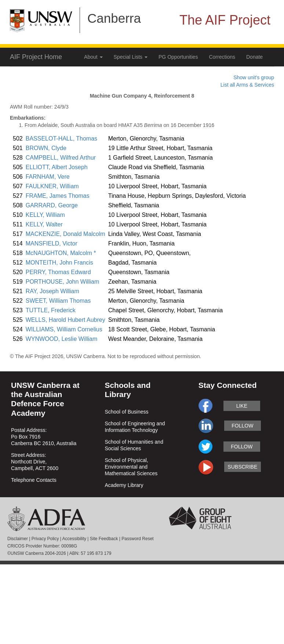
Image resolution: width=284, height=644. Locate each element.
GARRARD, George (52, 205)
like (242, 406)
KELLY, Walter (44, 224)
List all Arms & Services (247, 85)
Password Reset (137, 539)
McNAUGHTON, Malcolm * (61, 253)
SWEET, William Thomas (58, 301)
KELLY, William (45, 215)
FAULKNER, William (52, 186)
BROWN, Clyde (46, 148)
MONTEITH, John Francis (59, 263)
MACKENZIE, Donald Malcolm (65, 234)
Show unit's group (254, 77)
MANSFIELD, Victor (52, 243)
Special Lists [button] (131, 57)
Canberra (114, 18)
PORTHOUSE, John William (63, 282)
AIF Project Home (36, 57)
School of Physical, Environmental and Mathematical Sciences (131, 467)
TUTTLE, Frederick (51, 310)
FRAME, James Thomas (58, 196)
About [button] (93, 57)
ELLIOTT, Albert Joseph (57, 167)
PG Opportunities (178, 57)
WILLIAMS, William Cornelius (64, 329)
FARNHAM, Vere (48, 177)
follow (242, 426)
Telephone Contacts (34, 480)
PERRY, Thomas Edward (58, 272)
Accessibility (74, 539)
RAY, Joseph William (52, 291)
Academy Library (124, 485)
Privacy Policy (45, 539)
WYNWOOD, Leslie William (62, 339)
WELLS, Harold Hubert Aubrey (65, 320)
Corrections (222, 57)
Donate (254, 57)
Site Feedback (104, 539)
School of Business (126, 412)
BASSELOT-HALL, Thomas (61, 139)
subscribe (242, 467)
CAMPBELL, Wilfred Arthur (61, 158)
